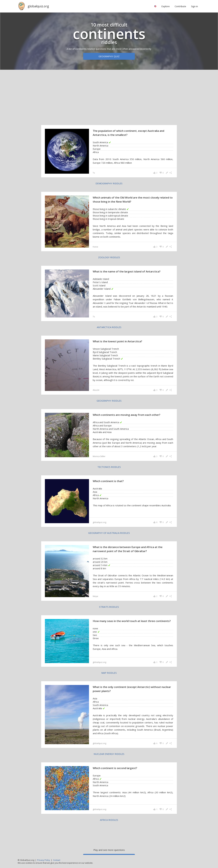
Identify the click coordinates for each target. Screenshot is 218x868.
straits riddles (109, 607)
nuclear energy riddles (109, 754)
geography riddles (109, 401)
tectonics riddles (109, 467)
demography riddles (109, 183)
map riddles (109, 673)
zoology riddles (109, 257)
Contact (57, 860)
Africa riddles (109, 820)
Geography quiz (109, 56)
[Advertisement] (109, 97)
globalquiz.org (38, 6)
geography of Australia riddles (109, 533)
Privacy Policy (44, 860)
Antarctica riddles (109, 327)
